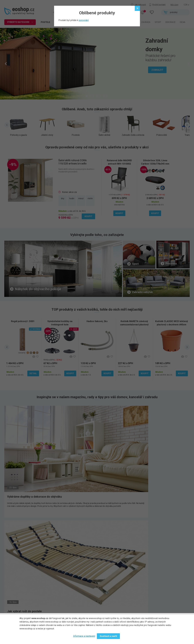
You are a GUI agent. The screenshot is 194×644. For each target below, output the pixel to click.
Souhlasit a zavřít (108, 636)
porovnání (84, 20)
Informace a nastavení (84, 636)
